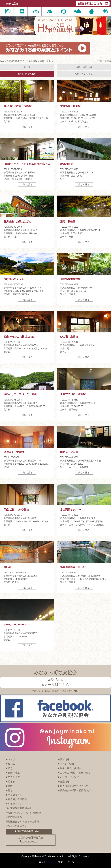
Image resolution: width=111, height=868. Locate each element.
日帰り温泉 (32, 61)
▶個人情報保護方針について (73, 786)
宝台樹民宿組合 (14, 817)
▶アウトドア (13, 777)
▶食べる (10, 764)
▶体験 (9, 786)
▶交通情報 (64, 782)
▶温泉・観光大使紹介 (69, 768)
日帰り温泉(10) (84, 67)
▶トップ (10, 759)
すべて (27, 67)
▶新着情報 (64, 759)
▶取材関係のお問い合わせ (29, 831)
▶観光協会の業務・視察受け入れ (75, 790)
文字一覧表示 (104, 61)
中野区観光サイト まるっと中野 (22, 822)
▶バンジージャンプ (68, 777)
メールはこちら (56, 685)
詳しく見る (27, 127)
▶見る (9, 790)
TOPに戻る (12, 4)
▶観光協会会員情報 (16, 799)
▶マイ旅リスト (14, 795)
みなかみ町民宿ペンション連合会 (23, 813)
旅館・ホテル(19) (27, 74)
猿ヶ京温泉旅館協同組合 (19, 808)
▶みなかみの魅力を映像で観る (74, 773)
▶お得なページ (14, 804)
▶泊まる (10, 782)
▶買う (9, 768)
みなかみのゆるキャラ (17, 826)
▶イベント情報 (66, 764)
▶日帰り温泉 (13, 773)
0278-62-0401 (28, 842)
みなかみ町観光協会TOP (12, 61)
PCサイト (51, 862)
